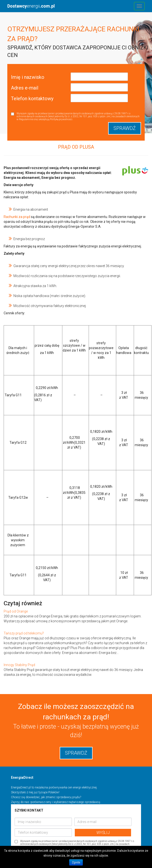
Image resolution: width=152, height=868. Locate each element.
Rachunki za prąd (17, 217)
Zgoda (76, 862)
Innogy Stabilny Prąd (19, 665)
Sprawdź (125, 128)
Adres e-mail (25, 88)
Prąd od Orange (16, 611)
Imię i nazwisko (28, 77)
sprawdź (76, 753)
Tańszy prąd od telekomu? (24, 633)
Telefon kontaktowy (32, 99)
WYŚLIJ (103, 833)
